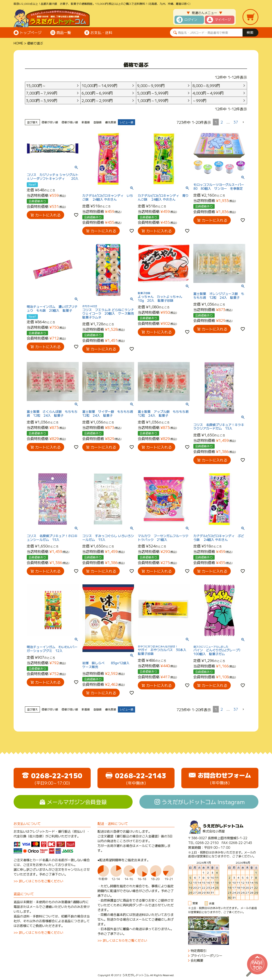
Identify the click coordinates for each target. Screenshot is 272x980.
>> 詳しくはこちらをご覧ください (38, 881)
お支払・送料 (101, 32)
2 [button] (222, 122)
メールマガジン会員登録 (77, 802)
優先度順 (111, 122)
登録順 (97, 122)
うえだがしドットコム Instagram (203, 802)
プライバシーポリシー (206, 956)
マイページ (223, 19)
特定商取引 (199, 951)
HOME (18, 43)
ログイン (191, 19)
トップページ (31, 32)
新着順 (86, 122)
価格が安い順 (50, 122)
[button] (243, 122)
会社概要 (197, 960)
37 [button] (236, 122)
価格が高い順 (70, 122)
